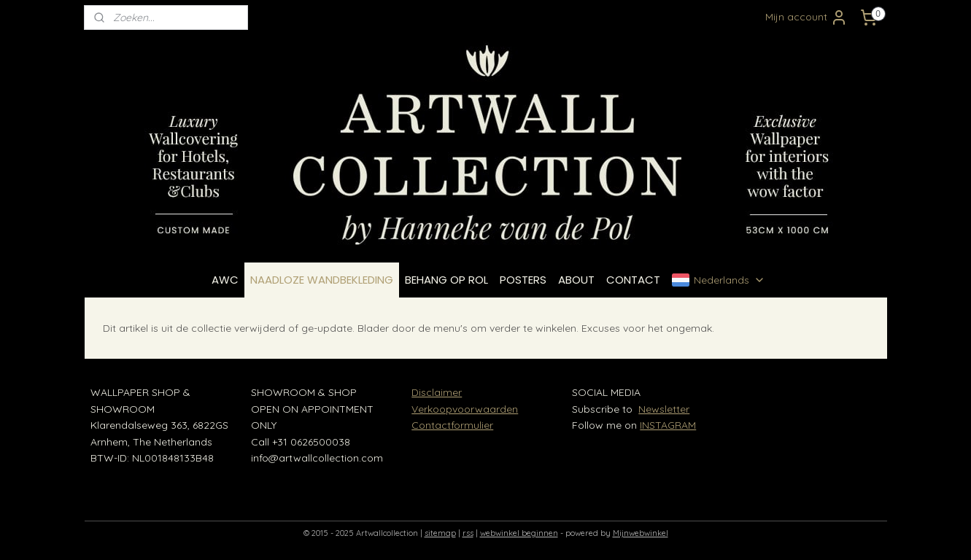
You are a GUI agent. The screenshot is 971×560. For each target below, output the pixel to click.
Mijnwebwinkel (641, 533)
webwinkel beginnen (519, 533)
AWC (225, 280)
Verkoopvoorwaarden (465, 409)
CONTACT (633, 280)
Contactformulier (452, 425)
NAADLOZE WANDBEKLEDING (322, 280)
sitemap (440, 533)
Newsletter (664, 409)
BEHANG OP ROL (446, 280)
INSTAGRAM (668, 425)
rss (468, 533)
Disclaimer (437, 392)
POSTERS (523, 280)
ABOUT (576, 280)
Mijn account (806, 17)
